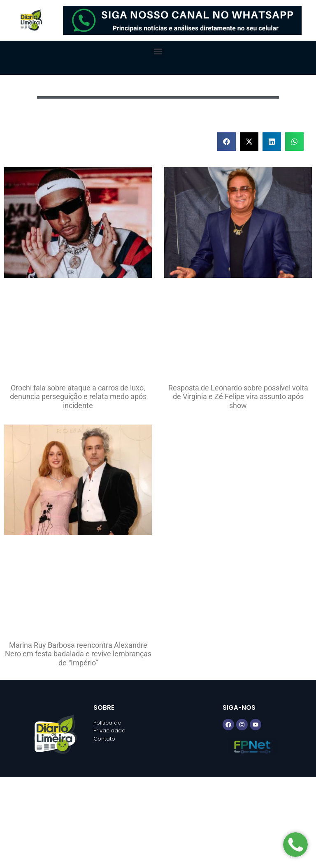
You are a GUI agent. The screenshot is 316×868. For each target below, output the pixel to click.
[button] (158, 52)
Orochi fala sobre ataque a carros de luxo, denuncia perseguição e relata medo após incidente (78, 397)
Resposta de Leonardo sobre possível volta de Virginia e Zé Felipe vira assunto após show (238, 397)
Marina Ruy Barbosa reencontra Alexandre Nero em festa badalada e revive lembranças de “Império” (78, 654)
